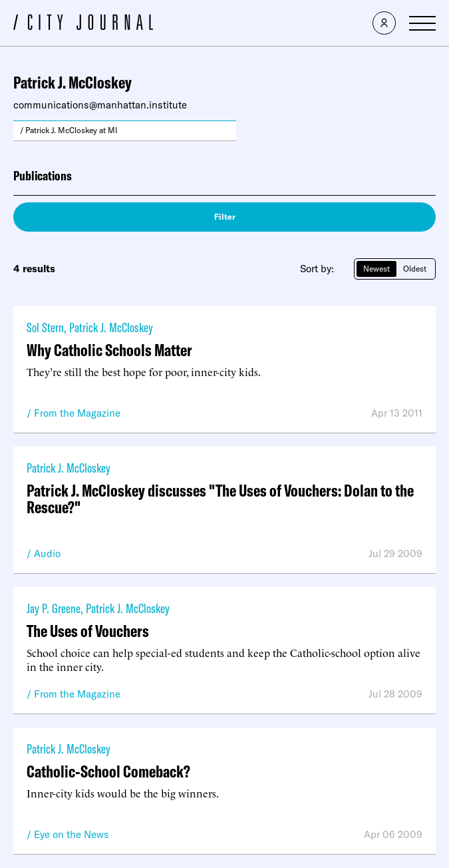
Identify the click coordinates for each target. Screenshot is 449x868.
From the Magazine (77, 413)
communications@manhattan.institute (100, 105)
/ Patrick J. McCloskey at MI (69, 130)
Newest (376, 269)
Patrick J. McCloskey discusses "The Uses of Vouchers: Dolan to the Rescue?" (220, 499)
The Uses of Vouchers (88, 631)
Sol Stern (45, 327)
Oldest (415, 269)
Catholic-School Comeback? (108, 771)
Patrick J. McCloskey (111, 327)
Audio (47, 553)
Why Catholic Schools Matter (109, 350)
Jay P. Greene (54, 608)
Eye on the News (72, 834)
